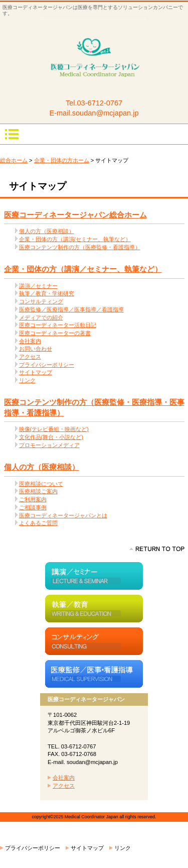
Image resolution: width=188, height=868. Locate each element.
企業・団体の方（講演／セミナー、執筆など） (83, 269)
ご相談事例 (33, 507)
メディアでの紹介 (41, 317)
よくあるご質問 (38, 523)
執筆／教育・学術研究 (47, 293)
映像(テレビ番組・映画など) (54, 429)
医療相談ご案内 (38, 491)
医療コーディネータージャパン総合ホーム (75, 215)
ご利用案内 (33, 499)
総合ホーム (14, 160)
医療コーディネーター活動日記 (58, 325)
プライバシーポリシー (47, 365)
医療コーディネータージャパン (94, 59)
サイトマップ (36, 372)
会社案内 (30, 341)
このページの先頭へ (157, 549)
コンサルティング (41, 301)
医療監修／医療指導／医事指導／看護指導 (71, 309)
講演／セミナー (38, 286)
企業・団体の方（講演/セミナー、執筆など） (75, 239)
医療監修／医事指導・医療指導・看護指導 (94, 674)
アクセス (30, 357)
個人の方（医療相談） (47, 231)
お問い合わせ (36, 349)
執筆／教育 (94, 609)
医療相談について (41, 484)
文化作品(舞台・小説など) (51, 437)
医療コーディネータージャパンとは (63, 515)
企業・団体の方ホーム (62, 160)
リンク (27, 380)
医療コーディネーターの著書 (55, 333)
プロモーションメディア (49, 445)
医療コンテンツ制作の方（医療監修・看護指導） (80, 247)
